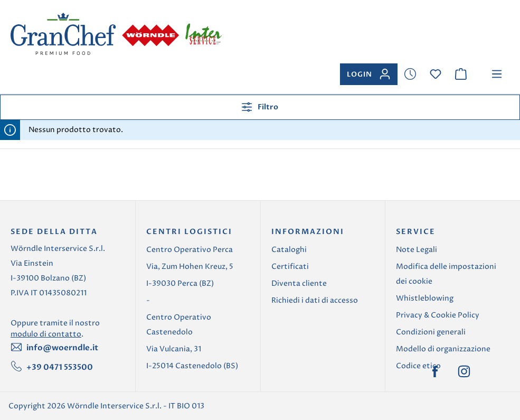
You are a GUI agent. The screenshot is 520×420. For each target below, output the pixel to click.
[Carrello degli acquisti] (461, 74)
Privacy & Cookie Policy (438, 315)
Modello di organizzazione (443, 349)
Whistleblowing (425, 298)
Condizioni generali (431, 332)
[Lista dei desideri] (410, 74)
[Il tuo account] (369, 74)
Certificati (290, 267)
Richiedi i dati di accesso (315, 300)
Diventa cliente (299, 283)
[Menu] (497, 74)
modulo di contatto (46, 334)
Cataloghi (289, 250)
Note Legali (417, 250)
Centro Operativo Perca (190, 250)
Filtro (260, 107)
